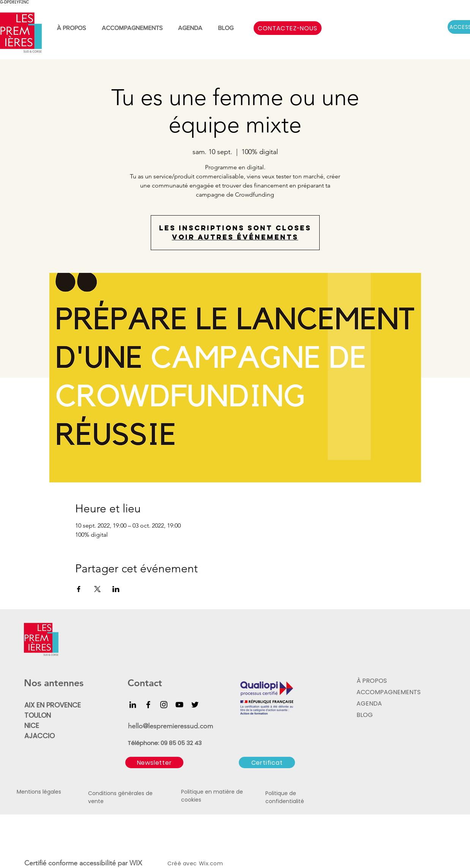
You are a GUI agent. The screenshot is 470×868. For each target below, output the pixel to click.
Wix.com (211, 863)
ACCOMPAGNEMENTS (388, 692)
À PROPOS (372, 681)
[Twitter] (195, 705)
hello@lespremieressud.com (170, 726)
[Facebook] (148, 705)
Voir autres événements (235, 237)
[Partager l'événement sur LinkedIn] (116, 589)
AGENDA (369, 703)
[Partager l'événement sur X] (97, 589)
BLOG (365, 715)
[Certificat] (267, 762)
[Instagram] (164, 705)
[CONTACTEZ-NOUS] (288, 28)
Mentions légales (39, 792)
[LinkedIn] (133, 705)
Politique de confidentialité (285, 797)
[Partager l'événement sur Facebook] (79, 589)
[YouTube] (179, 705)
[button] (154, 762)
